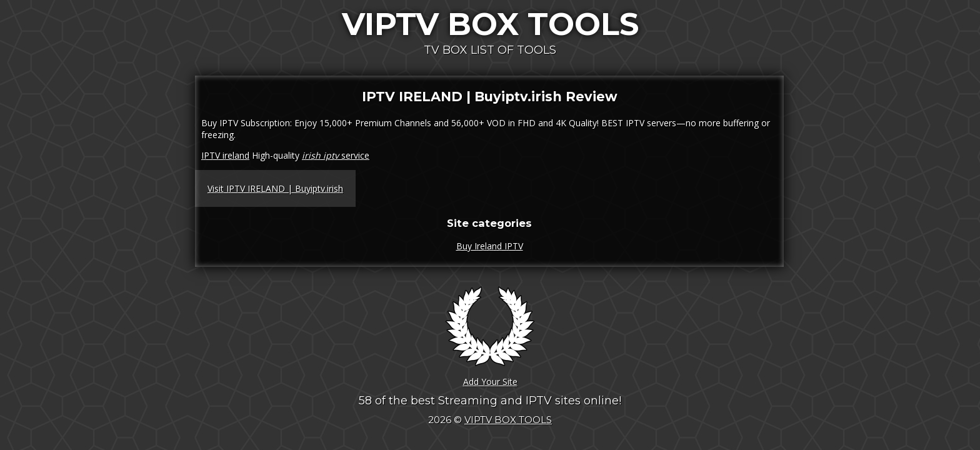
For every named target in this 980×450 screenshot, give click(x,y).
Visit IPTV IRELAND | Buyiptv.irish (275, 188)
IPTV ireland (225, 155)
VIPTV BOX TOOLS (490, 24)
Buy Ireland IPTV (490, 246)
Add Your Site (490, 382)
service (336, 155)
